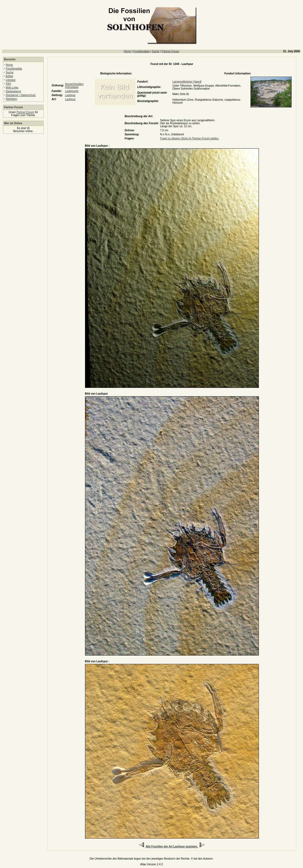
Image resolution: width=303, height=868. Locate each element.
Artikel (9, 76)
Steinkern (11, 99)
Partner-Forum (170, 51)
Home (127, 51)
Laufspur (70, 95)
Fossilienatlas (141, 51)
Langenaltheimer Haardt (187, 82)
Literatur (11, 80)
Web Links (12, 88)
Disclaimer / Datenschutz (21, 95)
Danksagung (13, 91)
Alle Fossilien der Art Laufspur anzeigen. (172, 846)
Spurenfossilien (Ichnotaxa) (74, 86)
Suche (156, 51)
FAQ (8, 84)
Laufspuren (72, 91)
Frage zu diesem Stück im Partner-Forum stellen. (190, 138)
